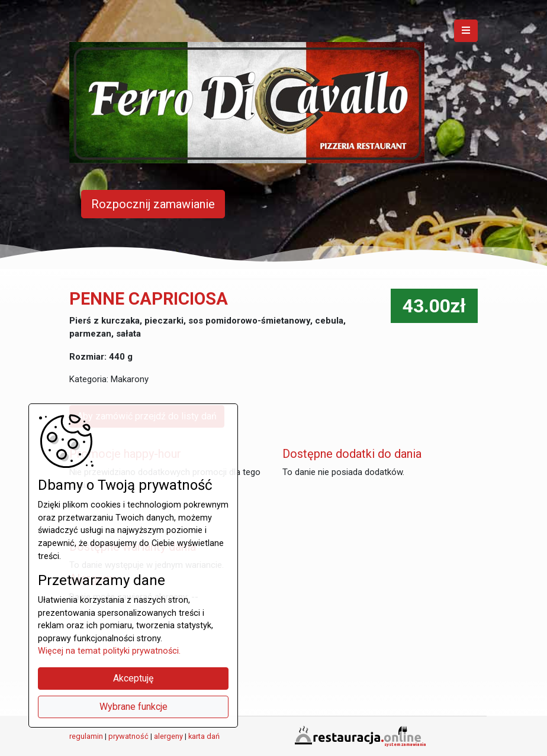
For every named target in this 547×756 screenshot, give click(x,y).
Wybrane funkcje (133, 707)
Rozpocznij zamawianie (153, 204)
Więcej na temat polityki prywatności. (109, 651)
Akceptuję (133, 678)
